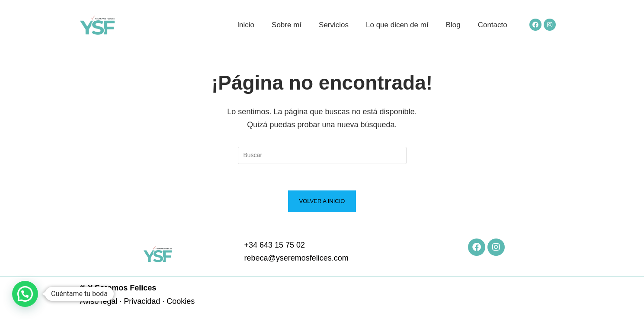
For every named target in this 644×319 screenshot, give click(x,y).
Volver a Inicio (322, 201)
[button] (25, 294)
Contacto (493, 25)
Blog (453, 25)
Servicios (334, 25)
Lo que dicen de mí (397, 25)
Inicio (246, 25)
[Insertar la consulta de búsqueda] (322, 155)
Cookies (181, 301)
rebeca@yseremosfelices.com (296, 258)
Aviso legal (99, 301)
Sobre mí (287, 25)
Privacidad (142, 301)
